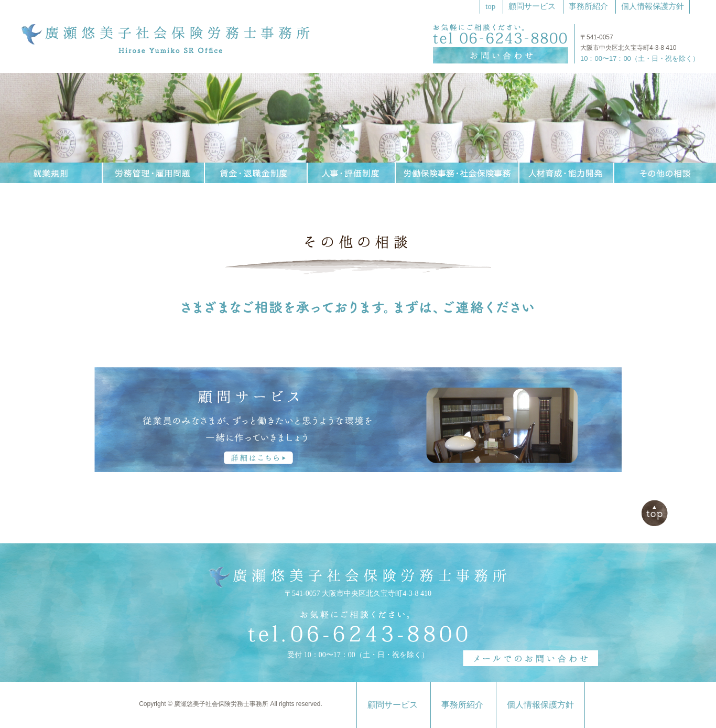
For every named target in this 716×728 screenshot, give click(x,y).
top (490, 6)
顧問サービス (532, 6)
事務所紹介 (588, 6)
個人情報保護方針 (653, 6)
